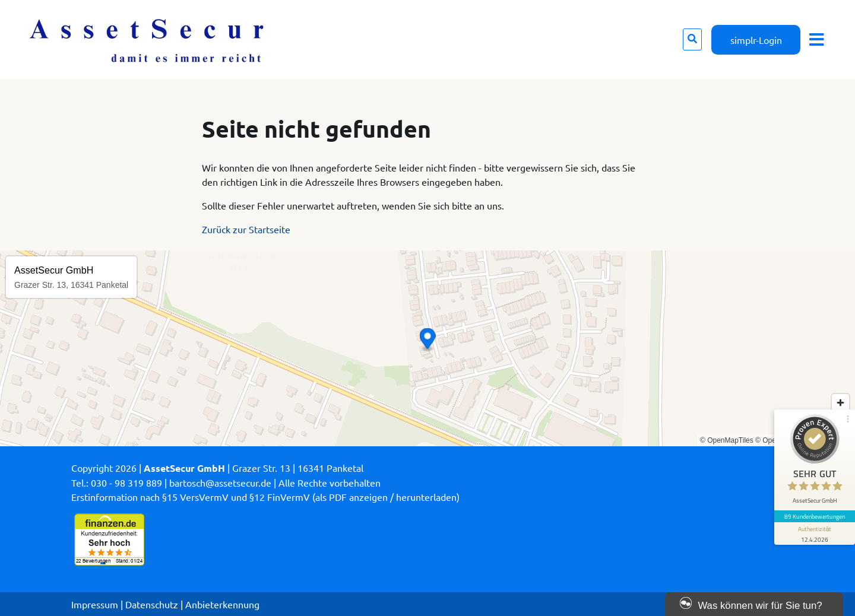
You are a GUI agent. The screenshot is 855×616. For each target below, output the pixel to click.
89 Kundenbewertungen (815, 516)
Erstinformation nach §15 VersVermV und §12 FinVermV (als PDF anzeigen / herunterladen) (265, 497)
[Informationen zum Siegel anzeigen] (815, 534)
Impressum (95, 604)
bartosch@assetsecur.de (220, 482)
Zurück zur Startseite (246, 229)
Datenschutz (152, 604)
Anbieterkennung (222, 604)
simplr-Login (756, 40)
